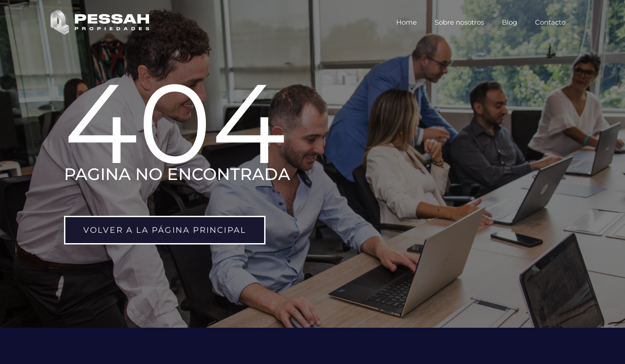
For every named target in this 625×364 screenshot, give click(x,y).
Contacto (550, 22)
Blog (509, 22)
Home (407, 22)
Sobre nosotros (459, 22)
